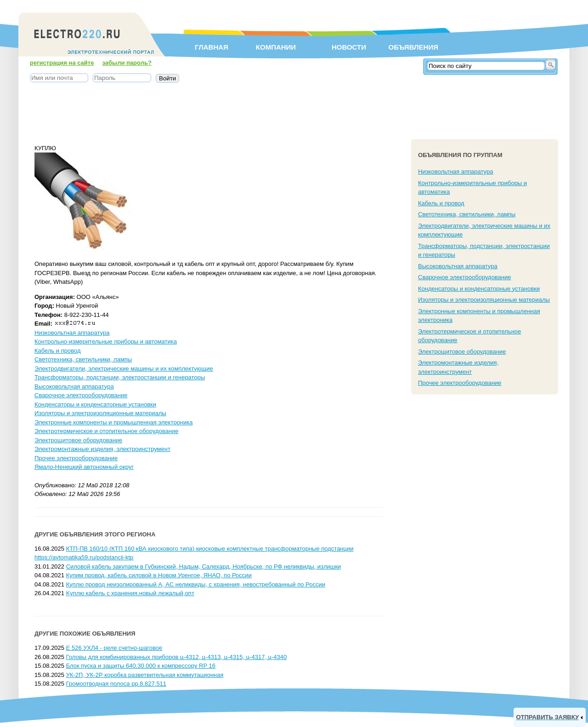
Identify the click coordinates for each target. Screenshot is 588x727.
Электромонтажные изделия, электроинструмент (102, 449)
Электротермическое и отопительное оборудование (106, 431)
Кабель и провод (58, 351)
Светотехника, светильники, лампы (83, 359)
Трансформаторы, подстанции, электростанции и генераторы (120, 377)
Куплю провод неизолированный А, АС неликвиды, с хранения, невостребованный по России (196, 584)
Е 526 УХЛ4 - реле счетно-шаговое (114, 648)
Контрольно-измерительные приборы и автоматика (106, 341)
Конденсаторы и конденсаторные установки (95, 404)
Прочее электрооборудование (76, 458)
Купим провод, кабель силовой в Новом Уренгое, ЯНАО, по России (159, 575)
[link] (550, 717)
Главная (212, 47)
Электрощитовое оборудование (78, 440)
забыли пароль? (127, 63)
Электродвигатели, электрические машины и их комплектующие (124, 369)
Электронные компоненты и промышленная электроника (113, 422)
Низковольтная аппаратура (72, 333)
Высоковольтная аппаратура (74, 386)
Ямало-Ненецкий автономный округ (84, 467)
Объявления (413, 47)
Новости (349, 47)
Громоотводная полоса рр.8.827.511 (116, 684)
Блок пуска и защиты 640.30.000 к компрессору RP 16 (141, 666)
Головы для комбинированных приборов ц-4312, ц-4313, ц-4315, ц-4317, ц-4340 (177, 657)
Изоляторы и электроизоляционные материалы (100, 413)
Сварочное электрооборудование (81, 395)
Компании (276, 47)
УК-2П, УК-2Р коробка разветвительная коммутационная (145, 675)
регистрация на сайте (62, 63)
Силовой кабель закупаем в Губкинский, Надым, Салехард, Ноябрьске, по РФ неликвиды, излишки (204, 566)
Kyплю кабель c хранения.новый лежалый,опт (130, 593)
